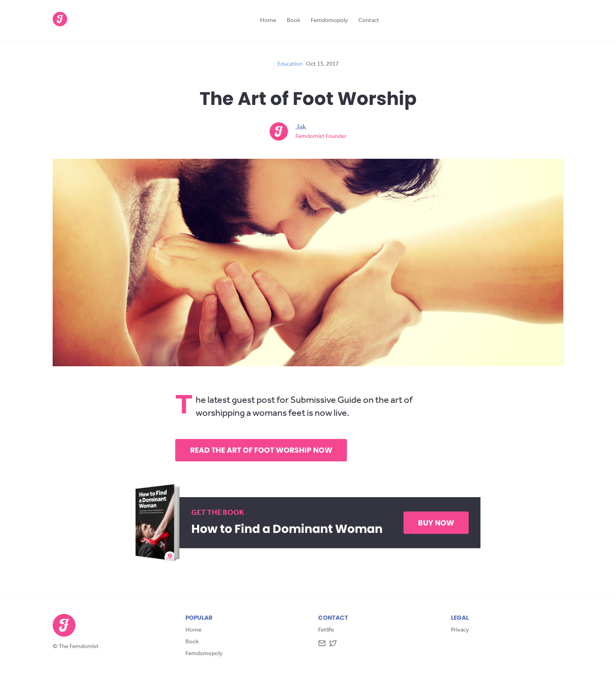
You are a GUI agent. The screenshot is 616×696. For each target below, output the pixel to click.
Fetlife (326, 631)
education (290, 65)
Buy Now (436, 523)
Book (293, 21)
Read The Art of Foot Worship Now (261, 450)
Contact (369, 21)
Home (268, 21)
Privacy (460, 631)
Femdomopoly (329, 21)
